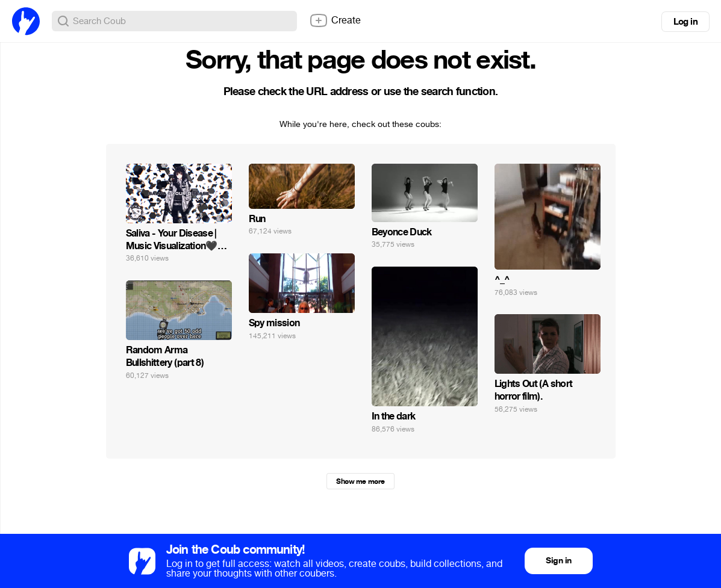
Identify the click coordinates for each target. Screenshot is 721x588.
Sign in (558, 561)
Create (335, 20)
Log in (685, 22)
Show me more (360, 481)
